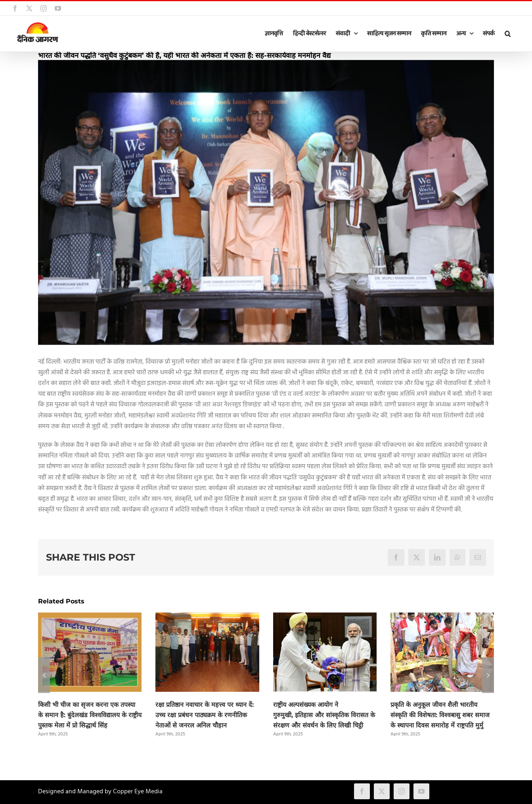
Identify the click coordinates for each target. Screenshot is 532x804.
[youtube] (421, 791)
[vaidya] (266, 202)
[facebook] (362, 791)
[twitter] (382, 791)
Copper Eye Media (138, 792)
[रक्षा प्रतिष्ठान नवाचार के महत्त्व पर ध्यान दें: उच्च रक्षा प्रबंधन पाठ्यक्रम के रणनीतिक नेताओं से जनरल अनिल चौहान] (207, 618)
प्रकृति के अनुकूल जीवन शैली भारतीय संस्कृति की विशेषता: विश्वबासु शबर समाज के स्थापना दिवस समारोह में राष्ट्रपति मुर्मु (440, 715)
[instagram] (402, 791)
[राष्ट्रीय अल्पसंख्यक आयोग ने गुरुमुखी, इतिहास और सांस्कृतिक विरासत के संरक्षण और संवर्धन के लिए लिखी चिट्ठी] (325, 618)
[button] (507, 34)
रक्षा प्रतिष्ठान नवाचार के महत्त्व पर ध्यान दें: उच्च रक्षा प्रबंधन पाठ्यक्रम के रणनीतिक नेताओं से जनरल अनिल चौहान (205, 715)
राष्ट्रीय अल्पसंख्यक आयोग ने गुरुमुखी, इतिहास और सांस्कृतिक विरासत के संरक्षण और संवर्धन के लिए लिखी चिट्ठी (324, 715)
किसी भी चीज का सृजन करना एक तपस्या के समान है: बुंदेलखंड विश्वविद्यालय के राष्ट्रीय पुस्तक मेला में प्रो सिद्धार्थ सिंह (90, 715)
